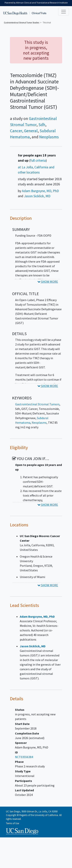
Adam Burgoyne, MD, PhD (40, 191)
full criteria (38, 160)
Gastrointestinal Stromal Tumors (37, 404)
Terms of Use (12, 823)
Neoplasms (49, 137)
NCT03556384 (24, 757)
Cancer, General (24, 131)
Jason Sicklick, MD (37, 196)
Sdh (42, 125)
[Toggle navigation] (64, 12)
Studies (22, 23)
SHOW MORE (48, 282)
